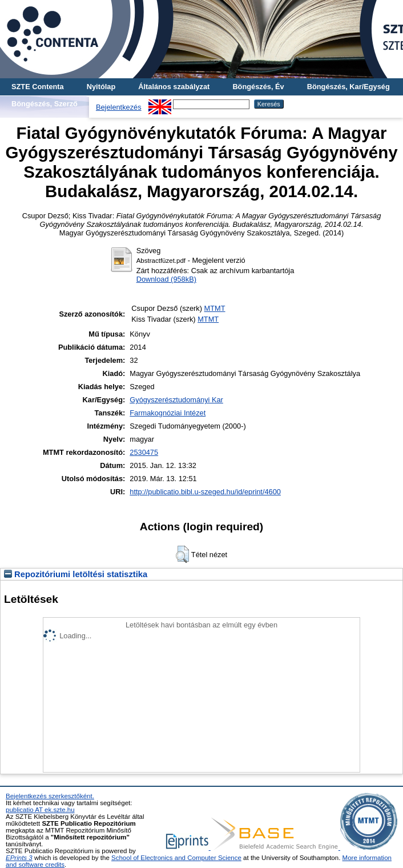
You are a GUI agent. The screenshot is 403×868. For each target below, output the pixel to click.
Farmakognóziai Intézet (168, 413)
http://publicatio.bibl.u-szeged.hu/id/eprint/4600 (205, 492)
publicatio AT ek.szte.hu (40, 810)
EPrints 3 (19, 858)
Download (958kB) (166, 279)
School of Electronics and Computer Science (176, 858)
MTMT (215, 308)
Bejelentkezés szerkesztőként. (50, 796)
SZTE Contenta (38, 87)
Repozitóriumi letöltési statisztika (76, 574)
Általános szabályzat (174, 87)
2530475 (144, 452)
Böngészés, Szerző (45, 104)
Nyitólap (101, 87)
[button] (182, 554)
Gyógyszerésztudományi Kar (176, 400)
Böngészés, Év (258, 87)
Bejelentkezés (119, 107)
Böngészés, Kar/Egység (348, 87)
